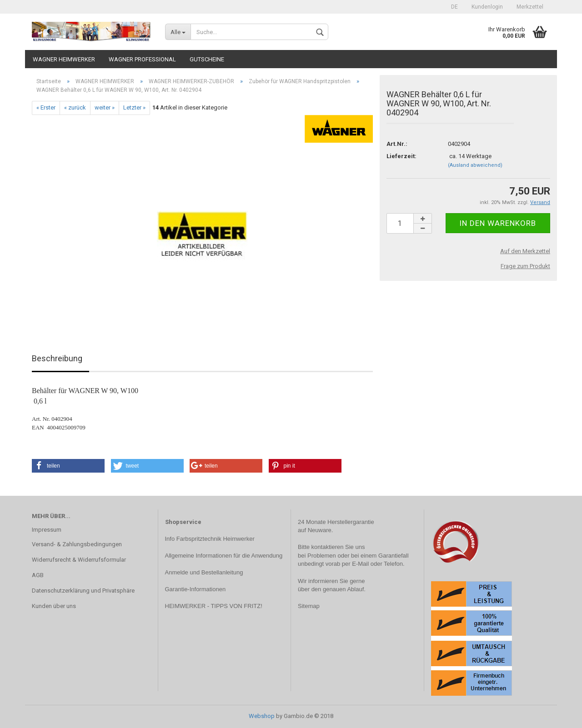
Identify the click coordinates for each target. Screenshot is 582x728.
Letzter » (134, 107)
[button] (68, 466)
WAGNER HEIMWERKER (64, 59)
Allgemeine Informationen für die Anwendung (224, 556)
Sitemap (309, 606)
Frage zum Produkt (525, 266)
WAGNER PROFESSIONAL (142, 59)
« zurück (75, 107)
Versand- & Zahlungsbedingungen (77, 544)
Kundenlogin (487, 7)
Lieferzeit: (401, 156)
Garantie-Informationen (196, 589)
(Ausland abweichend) (475, 165)
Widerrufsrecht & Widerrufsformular (79, 560)
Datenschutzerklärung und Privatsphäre (83, 591)
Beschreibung (57, 358)
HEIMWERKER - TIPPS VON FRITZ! (214, 606)
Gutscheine (207, 59)
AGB (38, 575)
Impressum (47, 530)
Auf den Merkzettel (525, 251)
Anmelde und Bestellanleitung (204, 572)
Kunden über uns (54, 606)
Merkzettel (530, 7)
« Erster (46, 107)
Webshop (262, 716)
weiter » (105, 107)
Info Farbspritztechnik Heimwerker (210, 539)
